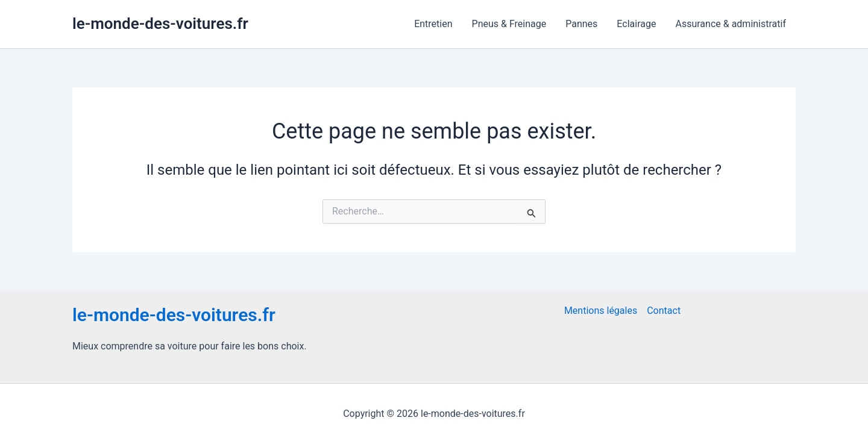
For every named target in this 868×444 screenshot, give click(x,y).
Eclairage (636, 24)
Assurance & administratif (731, 24)
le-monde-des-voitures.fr (160, 23)
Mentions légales (601, 311)
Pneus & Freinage (509, 24)
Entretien (433, 24)
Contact (664, 311)
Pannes (581, 24)
